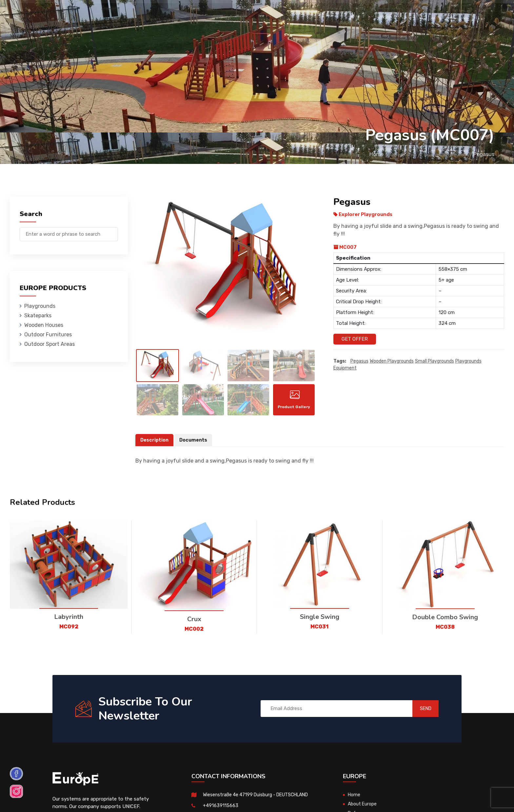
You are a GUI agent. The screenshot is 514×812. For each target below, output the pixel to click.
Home (352, 154)
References (358, 15)
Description (155, 444)
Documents (195, 444)
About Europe (363, 807)
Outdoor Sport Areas (49, 344)
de (478, 16)
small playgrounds (435, 361)
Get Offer (355, 339)
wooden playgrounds (392, 361)
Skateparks (147, 15)
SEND (419, 712)
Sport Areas (314, 15)
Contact (396, 15)
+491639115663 (221, 809)
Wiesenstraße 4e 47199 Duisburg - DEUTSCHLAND (260, 798)
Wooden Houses (195, 15)
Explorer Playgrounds (439, 154)
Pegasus (359, 361)
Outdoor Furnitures (257, 15)
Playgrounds (102, 15)
